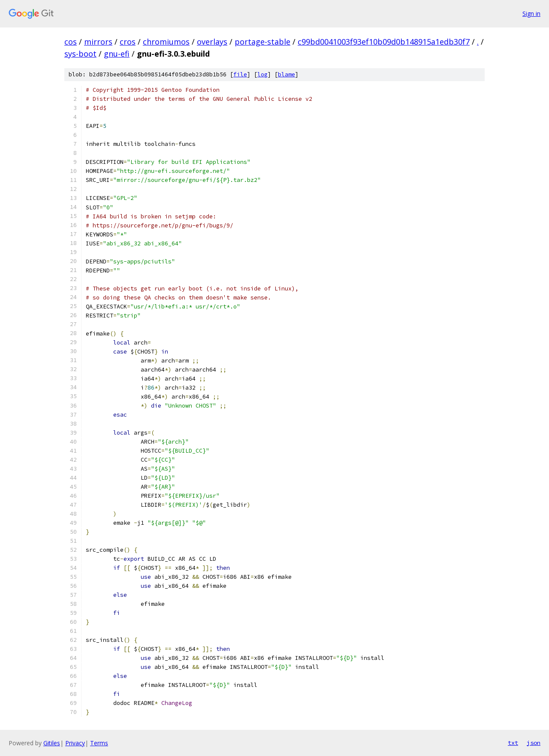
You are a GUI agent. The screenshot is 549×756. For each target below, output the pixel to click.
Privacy (75, 743)
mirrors (98, 42)
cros (128, 42)
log (262, 74)
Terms (99, 743)
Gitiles (52, 743)
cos (71, 42)
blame (287, 74)
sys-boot (80, 54)
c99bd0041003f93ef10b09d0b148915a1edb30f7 (384, 42)
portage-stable (262, 42)
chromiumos (166, 42)
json (534, 743)
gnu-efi (117, 54)
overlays (212, 42)
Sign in (531, 14)
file (240, 74)
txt (513, 743)
